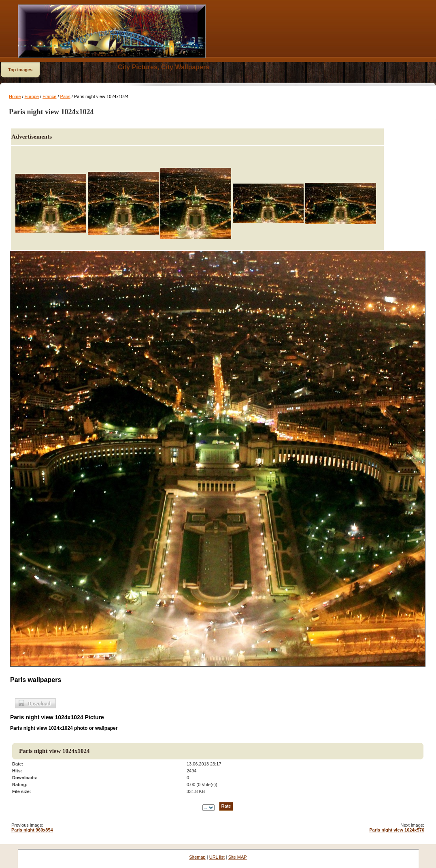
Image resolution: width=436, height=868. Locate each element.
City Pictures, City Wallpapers (164, 67)
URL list (217, 857)
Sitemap (197, 857)
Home (15, 96)
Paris (65, 96)
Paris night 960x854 (32, 830)
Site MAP (238, 857)
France (49, 96)
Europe (32, 96)
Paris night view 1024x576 (397, 830)
